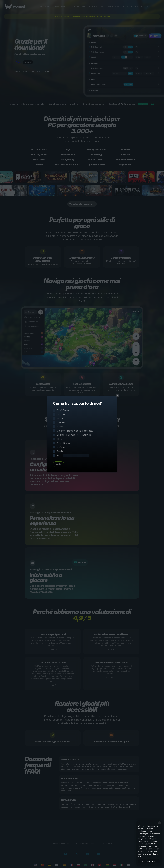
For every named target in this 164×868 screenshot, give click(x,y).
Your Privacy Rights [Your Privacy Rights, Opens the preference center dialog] (149, 861)
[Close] (159, 823)
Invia (59, 464)
